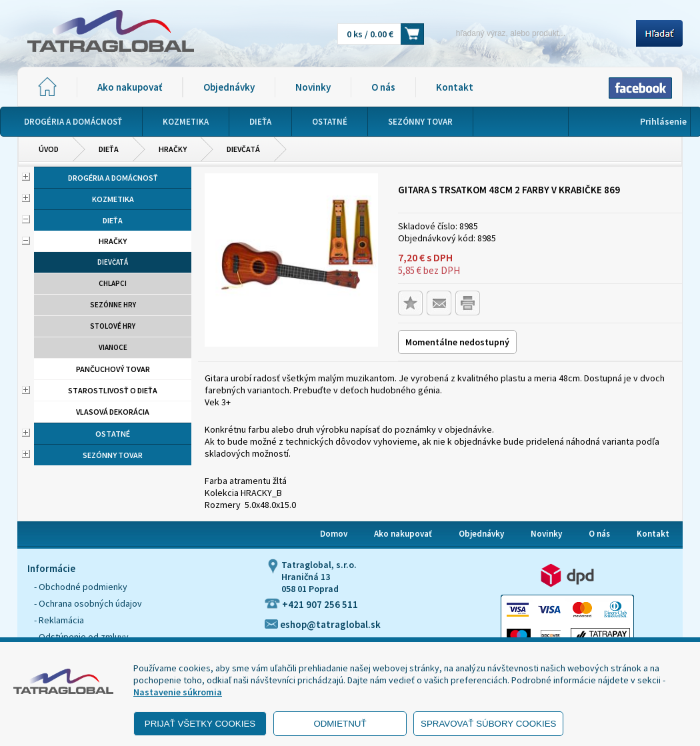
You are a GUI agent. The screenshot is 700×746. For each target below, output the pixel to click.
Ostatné (113, 434)
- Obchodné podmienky (81, 587)
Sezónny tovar (113, 455)
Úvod (49, 149)
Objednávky (229, 87)
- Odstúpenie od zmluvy (81, 637)
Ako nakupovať (130, 87)
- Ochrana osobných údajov (88, 603)
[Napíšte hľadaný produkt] (534, 33)
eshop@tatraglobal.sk (323, 624)
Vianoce (113, 347)
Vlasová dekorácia (113, 412)
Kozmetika (113, 199)
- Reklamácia (59, 620)
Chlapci (113, 283)
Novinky (313, 87)
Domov (334, 534)
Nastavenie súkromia (178, 692)
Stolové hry (113, 326)
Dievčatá (243, 149)
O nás (383, 87)
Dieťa (109, 149)
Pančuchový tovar (113, 369)
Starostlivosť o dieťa (113, 390)
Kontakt (455, 87)
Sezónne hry (113, 305)
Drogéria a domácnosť (113, 178)
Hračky (173, 149)
